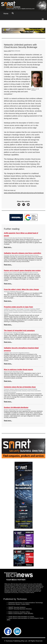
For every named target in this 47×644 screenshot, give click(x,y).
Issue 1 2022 (7, 51)
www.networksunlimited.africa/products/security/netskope (24, 193)
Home (6, 14)
